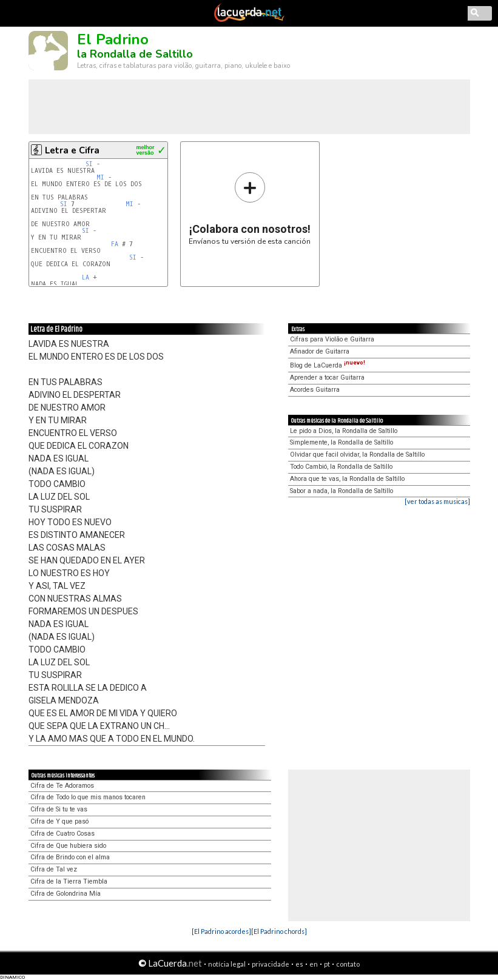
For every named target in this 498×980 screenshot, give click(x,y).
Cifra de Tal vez (54, 869)
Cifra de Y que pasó (59, 821)
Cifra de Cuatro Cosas (62, 834)
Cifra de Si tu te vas (59, 809)
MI (100, 177)
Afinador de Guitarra (320, 351)
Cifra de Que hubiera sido (68, 846)
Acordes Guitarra (315, 390)
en (314, 964)
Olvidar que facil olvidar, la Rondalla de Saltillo (357, 455)
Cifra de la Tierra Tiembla (69, 881)
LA (86, 277)
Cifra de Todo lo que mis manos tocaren (88, 797)
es (299, 964)
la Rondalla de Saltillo (135, 54)
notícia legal (227, 964)
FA (115, 244)
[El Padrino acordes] (221, 931)
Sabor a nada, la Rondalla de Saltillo (342, 491)
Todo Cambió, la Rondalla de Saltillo (341, 467)
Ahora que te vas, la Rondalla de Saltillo (347, 479)
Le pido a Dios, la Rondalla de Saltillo (344, 431)
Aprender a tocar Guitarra (327, 378)
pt (327, 964)
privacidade (271, 964)
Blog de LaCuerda (328, 365)
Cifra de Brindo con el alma (70, 857)
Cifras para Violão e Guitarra (332, 339)
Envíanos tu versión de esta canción (250, 208)
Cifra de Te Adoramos (62, 786)
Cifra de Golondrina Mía (66, 894)
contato (348, 964)
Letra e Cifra (72, 150)
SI (89, 164)
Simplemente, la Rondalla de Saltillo (342, 442)
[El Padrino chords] (279, 931)
